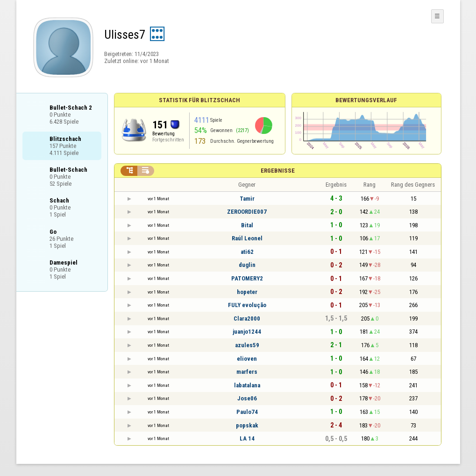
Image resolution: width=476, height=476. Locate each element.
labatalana (247, 385)
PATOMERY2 (247, 278)
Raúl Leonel (247, 238)
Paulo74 (247, 412)
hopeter (247, 292)
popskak (247, 425)
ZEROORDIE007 (247, 212)
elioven (247, 359)
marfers (247, 372)
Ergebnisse (278, 171)
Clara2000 (247, 318)
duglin (247, 265)
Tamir (247, 199)
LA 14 (247, 438)
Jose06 (247, 398)
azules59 (247, 345)
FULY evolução (247, 305)
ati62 (247, 252)
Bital (247, 225)
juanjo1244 (247, 332)
